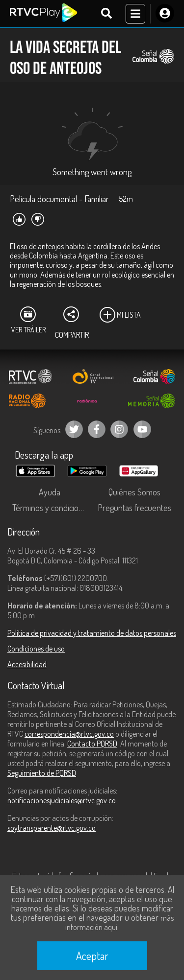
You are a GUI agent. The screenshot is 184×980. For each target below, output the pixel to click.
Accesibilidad (27, 664)
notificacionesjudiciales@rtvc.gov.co (62, 800)
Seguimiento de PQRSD (42, 773)
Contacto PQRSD (92, 744)
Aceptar (92, 956)
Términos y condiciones (52, 508)
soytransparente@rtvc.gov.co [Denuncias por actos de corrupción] (52, 828)
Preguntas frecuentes (134, 508)
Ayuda (50, 492)
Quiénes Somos (134, 492)
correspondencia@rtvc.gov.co (69, 734)
